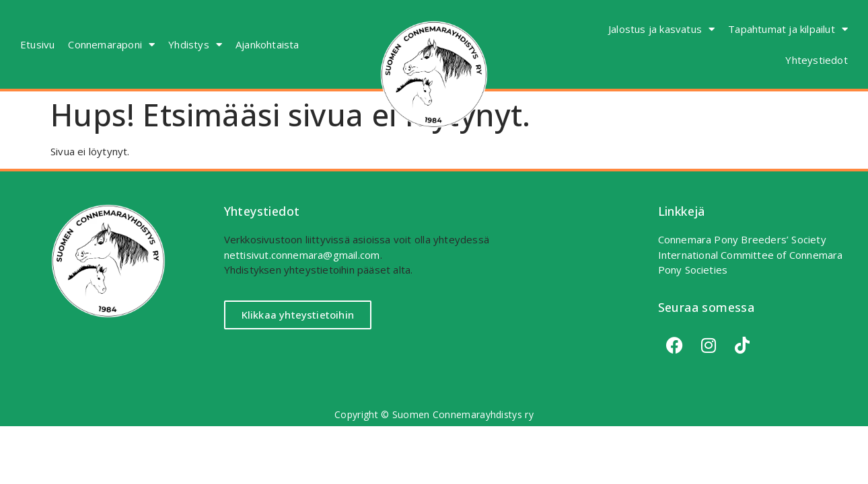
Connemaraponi (111, 45)
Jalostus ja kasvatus (661, 29)
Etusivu (37, 44)
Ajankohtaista (267, 44)
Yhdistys (195, 45)
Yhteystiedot (816, 60)
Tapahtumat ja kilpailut (788, 29)
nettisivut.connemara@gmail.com (302, 255)
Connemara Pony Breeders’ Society (742, 239)
